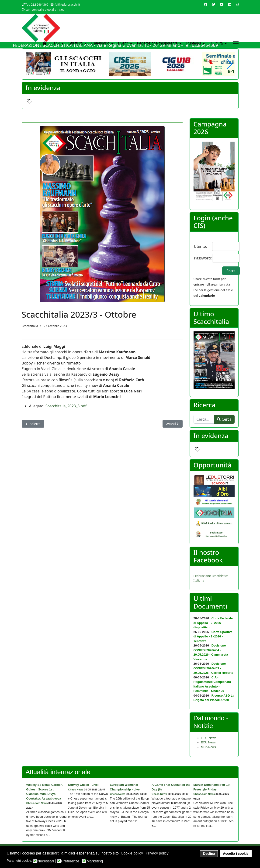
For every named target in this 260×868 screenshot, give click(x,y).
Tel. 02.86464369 (37, 5)
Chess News (76, 790)
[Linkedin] (230, 4)
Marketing (95, 861)
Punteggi (194, 43)
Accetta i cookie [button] (236, 854)
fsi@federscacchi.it (67, 5)
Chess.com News (37, 803)
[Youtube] (222, 4)
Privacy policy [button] (157, 853)
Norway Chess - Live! (83, 785)
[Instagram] (237, 4)
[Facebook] (206, 4)
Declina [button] (209, 854)
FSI (57, 43)
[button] (229, 64)
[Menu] (236, 43)
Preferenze (70, 861)
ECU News (208, 742)
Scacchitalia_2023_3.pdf (66, 406)
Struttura (75, 43)
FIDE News (209, 738)
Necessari (46, 861)
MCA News (208, 747)
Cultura (217, 43)
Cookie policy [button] (132, 853)
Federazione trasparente (157, 43)
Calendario (100, 43)
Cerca (224, 419)
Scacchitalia (30, 326)
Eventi (123, 43)
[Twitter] (214, 4)
